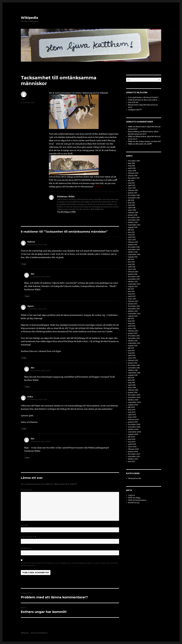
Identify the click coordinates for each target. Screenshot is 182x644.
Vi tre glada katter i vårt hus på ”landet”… (144, 97)
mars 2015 (132, 240)
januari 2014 (133, 274)
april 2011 (132, 356)
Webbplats (26, 548)
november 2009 (134, 397)
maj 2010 (131, 383)
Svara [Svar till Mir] (27, 296)
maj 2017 (131, 183)
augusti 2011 (133, 346)
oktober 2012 (133, 311)
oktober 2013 (133, 282)
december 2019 (134, 161)
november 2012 (134, 309)
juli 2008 (131, 437)
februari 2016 (133, 213)
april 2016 (132, 208)
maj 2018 (131, 166)
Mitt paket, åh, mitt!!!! (144, 144)
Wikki (23, 99)
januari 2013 (133, 304)
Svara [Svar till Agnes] (24, 358)
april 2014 (132, 267)
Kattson (31, 242)
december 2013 (134, 277)
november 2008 (134, 427)
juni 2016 (131, 203)
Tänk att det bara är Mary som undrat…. (143, 100)
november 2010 (134, 368)
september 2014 (134, 254)
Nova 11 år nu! (133, 102)
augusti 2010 (133, 375)
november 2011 (134, 338)
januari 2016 (133, 215)
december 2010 (134, 365)
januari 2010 (133, 392)
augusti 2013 (133, 287)
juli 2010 (131, 378)
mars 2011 (132, 358)
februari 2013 (133, 301)
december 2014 (134, 247)
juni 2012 (131, 321)
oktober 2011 (133, 341)
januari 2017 (133, 193)
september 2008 (134, 432)
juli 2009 (131, 407)
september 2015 (134, 225)
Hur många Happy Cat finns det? (148, 141)
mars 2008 (132, 447)
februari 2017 (133, 190)
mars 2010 (132, 388)
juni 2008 (132, 439)
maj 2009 (132, 412)
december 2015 (134, 218)
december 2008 (134, 425)
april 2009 (132, 415)
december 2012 (134, 306)
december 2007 (134, 454)
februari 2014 (133, 272)
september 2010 (134, 373)
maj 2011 (131, 353)
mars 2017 (132, 188)
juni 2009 (132, 410)
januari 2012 (133, 333)
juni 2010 (131, 380)
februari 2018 (133, 173)
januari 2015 (133, 245)
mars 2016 (132, 210)
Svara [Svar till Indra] (24, 429)
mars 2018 (132, 171)
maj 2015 (131, 235)
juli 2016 (131, 200)
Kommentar (26, 490)
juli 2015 (131, 230)
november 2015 (134, 220)
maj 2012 (131, 323)
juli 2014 (131, 259)
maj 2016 (131, 205)
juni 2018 (131, 163)
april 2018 (132, 168)
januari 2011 (133, 363)
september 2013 (134, 284)
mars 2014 (132, 269)
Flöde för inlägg (134, 498)
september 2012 (134, 314)
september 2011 (134, 343)
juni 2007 (132, 461)
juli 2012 (131, 319)
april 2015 (132, 237)
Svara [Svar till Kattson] (24, 264)
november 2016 (134, 198)
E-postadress (28, 537)
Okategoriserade (135, 478)
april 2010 (132, 385)
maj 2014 (131, 264)
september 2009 (134, 402)
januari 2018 (133, 176)
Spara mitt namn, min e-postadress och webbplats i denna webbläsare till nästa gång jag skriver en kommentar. (69, 564)
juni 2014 (131, 262)
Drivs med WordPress (39, 633)
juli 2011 (131, 348)
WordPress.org (134, 503)
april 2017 (132, 185)
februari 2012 (133, 331)
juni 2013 (131, 291)
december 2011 (134, 336)
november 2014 (134, 250)
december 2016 (134, 195)
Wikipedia (29, 18)
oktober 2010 (133, 370)
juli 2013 (131, 289)
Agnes (31, 306)
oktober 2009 (133, 400)
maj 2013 (131, 294)
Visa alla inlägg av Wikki (66, 212)
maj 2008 (132, 442)
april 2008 (132, 444)
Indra (30, 397)
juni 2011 (131, 351)
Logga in (131, 495)
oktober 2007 (133, 459)
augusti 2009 (133, 405)
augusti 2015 (133, 227)
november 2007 (134, 457)
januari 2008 (133, 452)
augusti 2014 (133, 257)
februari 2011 (133, 360)
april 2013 (132, 296)
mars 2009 (132, 417)
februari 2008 (133, 449)
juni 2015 (131, 232)
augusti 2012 (133, 316)
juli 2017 (131, 181)
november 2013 (134, 279)
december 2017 (134, 178)
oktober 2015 (133, 222)
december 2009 (134, 395)
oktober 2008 (133, 429)
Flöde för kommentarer (137, 500)
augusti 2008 (133, 434)
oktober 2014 (133, 252)
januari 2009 (133, 422)
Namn (24, 525)
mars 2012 (132, 328)
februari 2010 (133, 390)
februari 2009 (133, 420)
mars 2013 (132, 299)
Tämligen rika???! (135, 110)
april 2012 (132, 326)
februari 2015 (133, 242)
